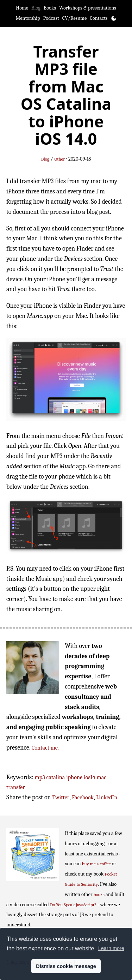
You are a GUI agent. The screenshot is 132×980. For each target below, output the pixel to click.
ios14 (89, 777)
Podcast (51, 18)
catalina (56, 777)
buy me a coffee (96, 864)
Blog (36, 8)
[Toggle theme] (114, 18)
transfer (16, 787)
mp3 (40, 777)
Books (50, 8)
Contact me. (45, 748)
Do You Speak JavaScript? (73, 905)
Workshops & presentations (88, 8)
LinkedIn (107, 797)
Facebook (83, 797)
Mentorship (28, 18)
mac (102, 777)
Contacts (99, 18)
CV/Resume (75, 18)
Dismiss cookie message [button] (66, 966)
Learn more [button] (111, 948)
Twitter (61, 797)
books (99, 894)
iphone (74, 777)
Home (22, 8)
